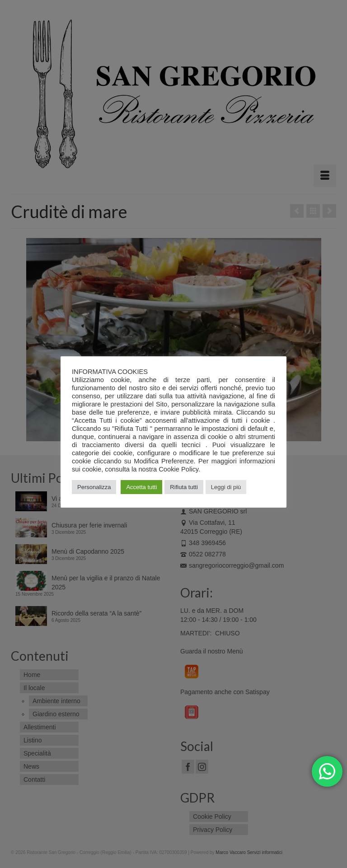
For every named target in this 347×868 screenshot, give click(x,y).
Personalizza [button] (94, 487)
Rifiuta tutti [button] (184, 487)
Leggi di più (226, 487)
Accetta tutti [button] (141, 487)
